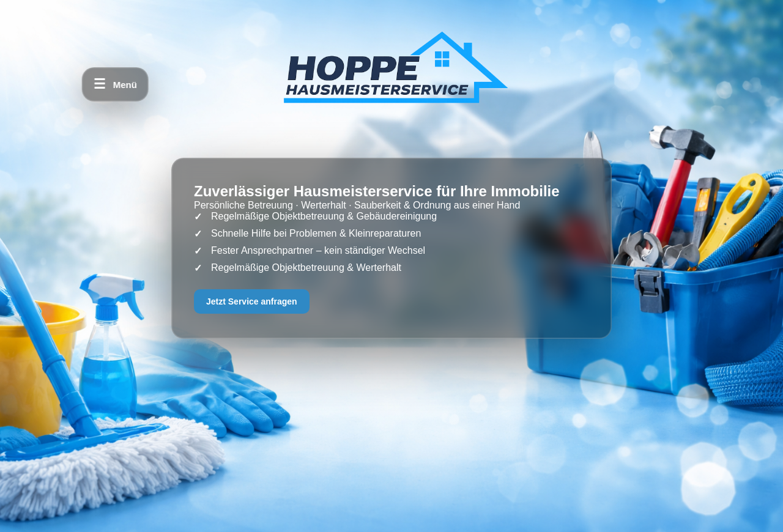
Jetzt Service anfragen (252, 301)
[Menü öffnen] (115, 84)
